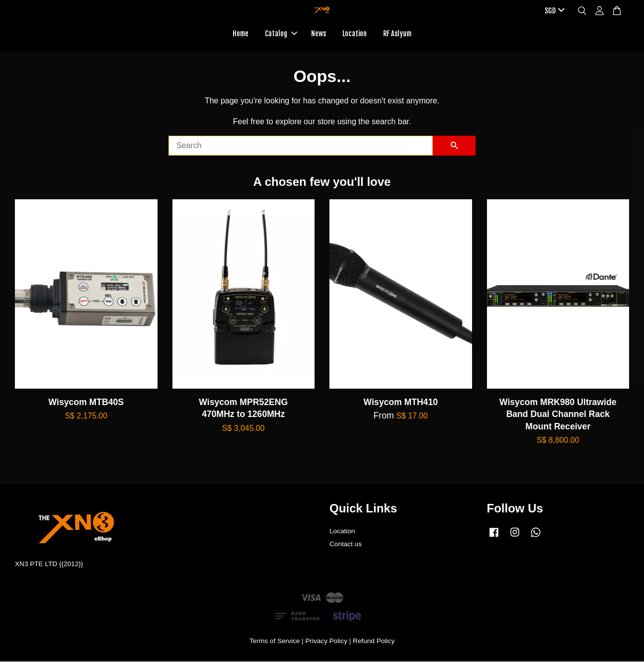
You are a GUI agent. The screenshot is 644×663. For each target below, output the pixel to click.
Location (355, 34)
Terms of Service (275, 642)
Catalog (281, 34)
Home (241, 34)
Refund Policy (374, 642)
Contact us (346, 546)
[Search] (301, 147)
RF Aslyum (397, 34)
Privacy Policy (326, 642)
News (319, 34)
